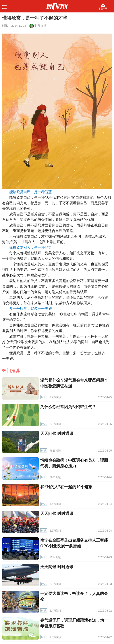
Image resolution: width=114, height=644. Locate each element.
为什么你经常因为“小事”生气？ (68, 407)
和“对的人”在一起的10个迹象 (66, 487)
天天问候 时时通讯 (57, 434)
